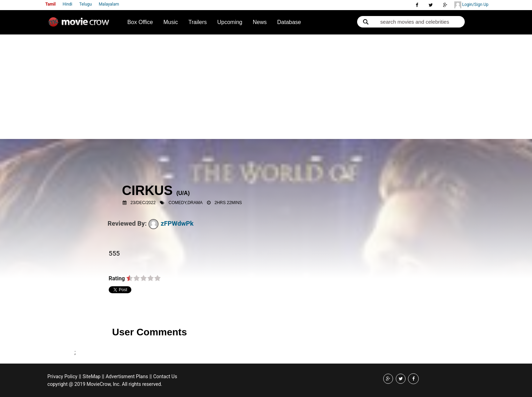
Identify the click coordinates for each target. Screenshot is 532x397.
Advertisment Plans (127, 376)
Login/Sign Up (471, 5)
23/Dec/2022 (143, 203)
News (260, 22)
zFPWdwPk (171, 224)
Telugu (86, 4)
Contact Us (165, 376)
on (130, 279)
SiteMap (91, 376)
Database (289, 22)
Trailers (198, 22)
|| (80, 376)
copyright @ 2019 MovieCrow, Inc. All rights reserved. (105, 384)
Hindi (68, 4)
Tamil (51, 4)
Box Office (140, 22)
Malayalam (109, 4)
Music (171, 22)
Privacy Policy (62, 376)
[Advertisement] (266, 87)
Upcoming (230, 22)
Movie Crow (80, 25)
